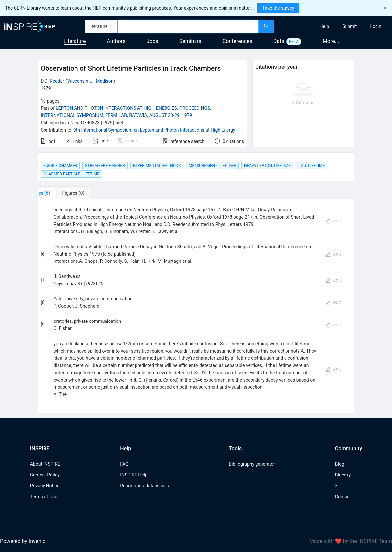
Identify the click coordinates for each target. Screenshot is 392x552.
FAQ (124, 464)
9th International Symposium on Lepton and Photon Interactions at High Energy (154, 130)
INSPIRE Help (134, 475)
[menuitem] (325, 26)
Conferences (237, 41)
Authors (116, 41)
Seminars (190, 41)
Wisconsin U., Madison (90, 81)
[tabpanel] (196, 306)
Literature (75, 41)
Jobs (152, 41)
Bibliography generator (252, 464)
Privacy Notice (45, 486)
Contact (343, 497)
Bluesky (343, 475)
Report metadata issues (144, 486)
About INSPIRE (45, 464)
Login (376, 26)
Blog (340, 464)
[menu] (334, 26)
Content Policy (45, 475)
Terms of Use (44, 497)
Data (279, 41)
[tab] (58, 193)
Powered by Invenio (23, 541)
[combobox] (188, 26)
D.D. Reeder (52, 81)
